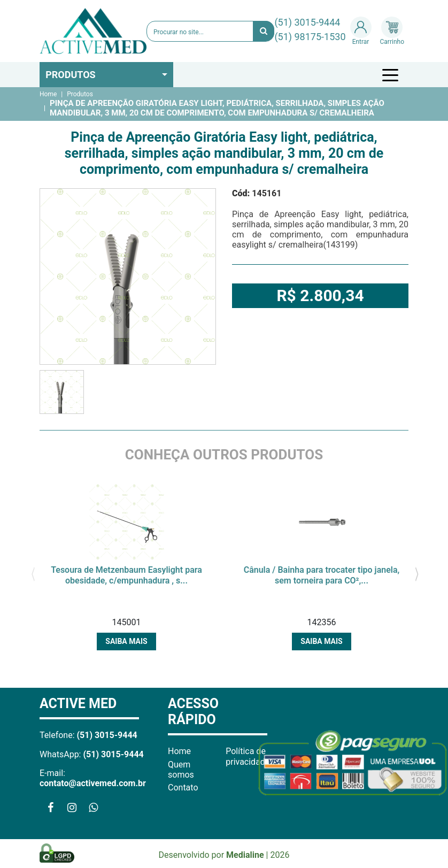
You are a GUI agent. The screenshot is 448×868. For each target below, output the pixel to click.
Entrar (361, 31)
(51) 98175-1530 (310, 37)
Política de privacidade (248, 756)
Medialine (245, 855)
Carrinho (392, 31)
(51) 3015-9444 (307, 22)
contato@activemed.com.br (93, 783)
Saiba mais (126, 641)
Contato (183, 788)
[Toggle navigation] (392, 75)
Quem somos (181, 770)
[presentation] (33, 573)
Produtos (71, 75)
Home (48, 94)
